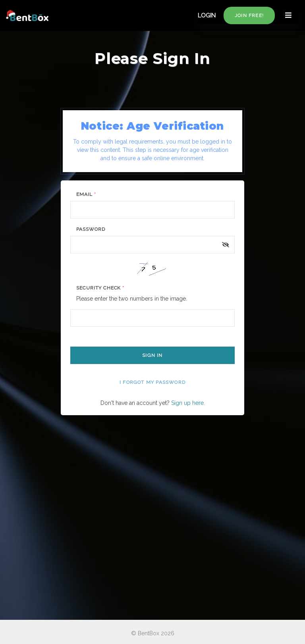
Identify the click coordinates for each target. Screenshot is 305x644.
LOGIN (207, 15)
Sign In (152, 355)
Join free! (249, 15)
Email (86, 194)
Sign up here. (188, 403)
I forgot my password (152, 382)
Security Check (100, 288)
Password (91, 229)
